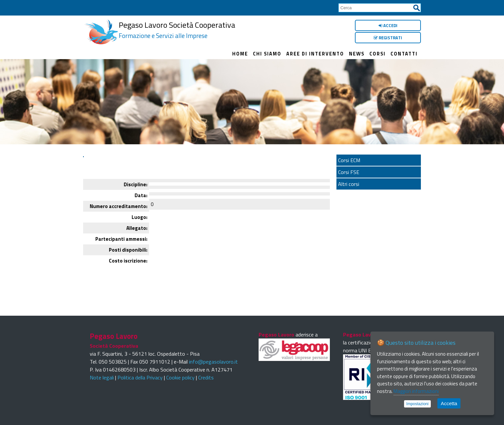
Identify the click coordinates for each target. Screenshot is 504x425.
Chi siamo (267, 54)
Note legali (102, 377)
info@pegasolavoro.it (213, 362)
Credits (206, 377)
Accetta (449, 403)
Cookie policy (180, 377)
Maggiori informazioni (416, 391)
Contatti (404, 54)
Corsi (378, 54)
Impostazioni (417, 404)
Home (240, 54)
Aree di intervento (315, 54)
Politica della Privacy (140, 377)
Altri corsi (349, 184)
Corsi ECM (349, 160)
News (357, 54)
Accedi (388, 25)
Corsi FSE (349, 172)
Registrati (388, 38)
